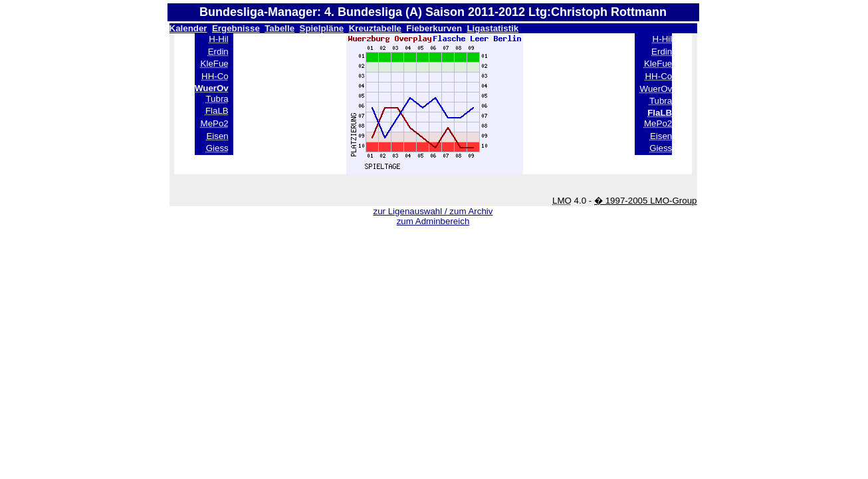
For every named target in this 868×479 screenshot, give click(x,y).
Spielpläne (322, 28)
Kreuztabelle (375, 28)
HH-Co (215, 76)
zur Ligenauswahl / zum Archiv (433, 211)
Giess (217, 148)
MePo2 (215, 123)
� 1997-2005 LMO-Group (646, 201)
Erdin (218, 52)
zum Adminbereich (433, 221)
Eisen (217, 136)
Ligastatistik (492, 28)
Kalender (188, 28)
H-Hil (219, 39)
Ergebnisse (236, 28)
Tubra (217, 99)
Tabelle (279, 28)
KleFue (215, 64)
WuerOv (656, 89)
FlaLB (217, 111)
